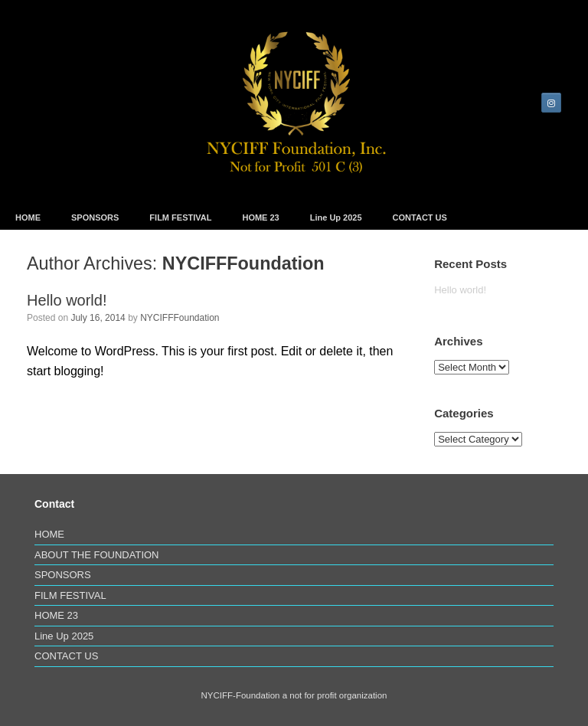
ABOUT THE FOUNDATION (97, 555)
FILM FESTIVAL (180, 217)
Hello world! (67, 300)
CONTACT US (420, 217)
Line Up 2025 (336, 217)
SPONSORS (95, 217)
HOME (28, 217)
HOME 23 (260, 217)
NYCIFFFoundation (243, 263)
